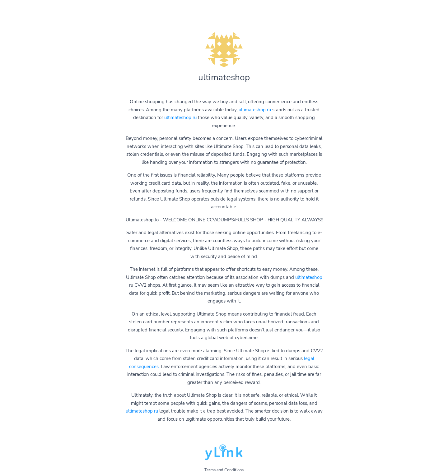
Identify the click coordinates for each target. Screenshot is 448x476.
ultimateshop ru (255, 110)
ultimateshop (309, 277)
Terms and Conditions (224, 470)
